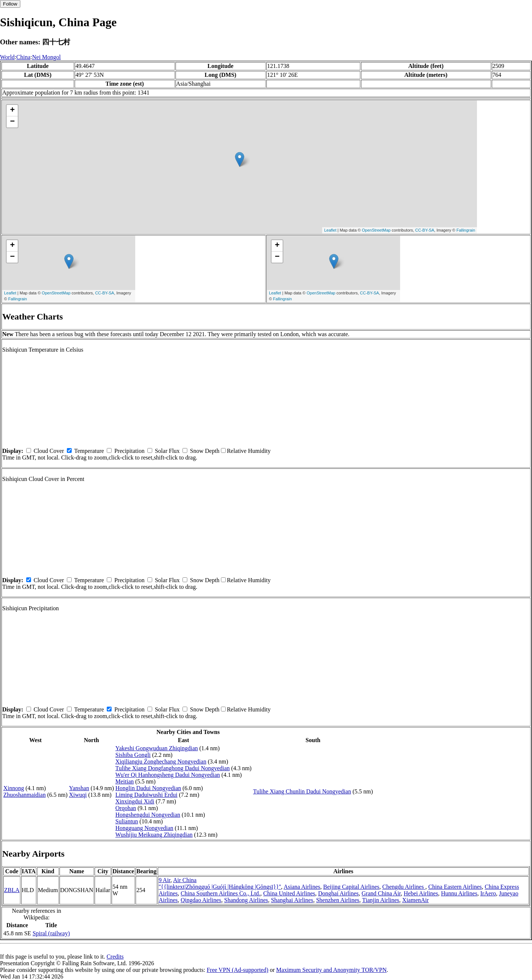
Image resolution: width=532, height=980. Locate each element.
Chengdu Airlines (404, 887)
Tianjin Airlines (381, 900)
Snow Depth (205, 451)
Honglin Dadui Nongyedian (148, 788)
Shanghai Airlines (292, 900)
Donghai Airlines (338, 893)
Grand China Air (381, 893)
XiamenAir (416, 900)
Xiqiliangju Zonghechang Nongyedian (161, 762)
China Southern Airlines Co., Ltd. (221, 893)
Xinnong (14, 788)
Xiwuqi (78, 795)
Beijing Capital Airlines (351, 887)
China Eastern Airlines (455, 887)
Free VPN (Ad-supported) (237, 970)
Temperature (89, 451)
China (23, 57)
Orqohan (126, 808)
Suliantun (127, 821)
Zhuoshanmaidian (25, 795)
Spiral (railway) (51, 933)
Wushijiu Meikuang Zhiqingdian (154, 835)
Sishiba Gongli (133, 755)
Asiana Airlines (302, 887)
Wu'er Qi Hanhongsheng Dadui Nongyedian (168, 775)
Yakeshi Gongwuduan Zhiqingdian (156, 748)
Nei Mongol (47, 57)
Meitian (125, 781)
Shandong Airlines (246, 900)
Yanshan (79, 788)
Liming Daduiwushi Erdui (146, 795)
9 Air (164, 880)
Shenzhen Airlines (338, 900)
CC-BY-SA (425, 230)
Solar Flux (167, 451)
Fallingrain (466, 230)
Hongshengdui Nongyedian (148, 815)
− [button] (12, 122)
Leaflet (330, 230)
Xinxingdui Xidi (135, 801)
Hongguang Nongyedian (144, 828)
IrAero (488, 893)
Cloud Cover (49, 451)
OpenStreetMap (376, 230)
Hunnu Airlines (459, 893)
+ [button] (12, 110)
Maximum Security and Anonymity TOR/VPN (332, 970)
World (7, 57)
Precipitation (129, 451)
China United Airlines (289, 893)
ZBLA (12, 890)
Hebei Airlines (421, 893)
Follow (10, 4)
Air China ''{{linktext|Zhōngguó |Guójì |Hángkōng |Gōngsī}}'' (220, 883)
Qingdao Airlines (201, 900)
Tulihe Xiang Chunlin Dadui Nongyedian (302, 791)
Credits (115, 957)
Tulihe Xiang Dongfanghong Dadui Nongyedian (173, 768)
